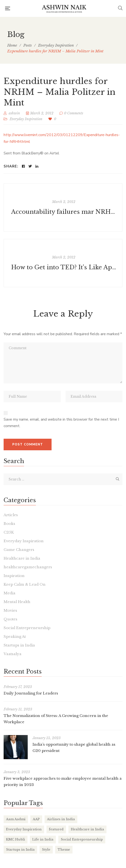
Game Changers (19, 550)
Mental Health (17, 602)
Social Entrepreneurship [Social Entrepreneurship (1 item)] (82, 839)
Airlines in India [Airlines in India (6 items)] (61, 819)
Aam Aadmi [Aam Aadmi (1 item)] (16, 819)
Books (9, 524)
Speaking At (15, 636)
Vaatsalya (13, 654)
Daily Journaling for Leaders (31, 693)
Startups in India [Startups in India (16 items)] (20, 850)
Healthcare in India (22, 558)
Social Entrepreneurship (27, 628)
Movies (10, 610)
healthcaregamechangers (28, 567)
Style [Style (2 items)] (46, 850)
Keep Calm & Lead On (25, 584)
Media (10, 593)
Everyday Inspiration (26, 119)
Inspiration (14, 576)
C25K (9, 532)
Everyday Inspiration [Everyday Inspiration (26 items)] (24, 829)
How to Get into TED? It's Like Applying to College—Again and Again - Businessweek (64, 267)
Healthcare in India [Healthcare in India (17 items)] (87, 829)
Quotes (10, 619)
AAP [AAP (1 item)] (36, 819)
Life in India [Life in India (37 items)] (43, 839)
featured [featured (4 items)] (56, 829)
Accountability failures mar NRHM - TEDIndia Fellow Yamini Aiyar (64, 212)
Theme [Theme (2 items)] (64, 850)
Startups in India (19, 645)
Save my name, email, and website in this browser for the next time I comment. (61, 423)
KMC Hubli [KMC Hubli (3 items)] (16, 839)
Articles (11, 515)
